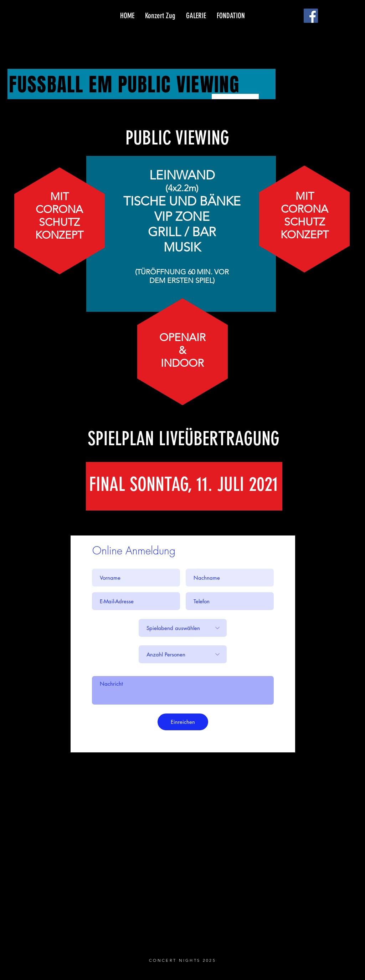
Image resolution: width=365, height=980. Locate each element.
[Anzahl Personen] (183, 654)
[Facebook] (311, 16)
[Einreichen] (183, 722)
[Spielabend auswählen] (183, 628)
